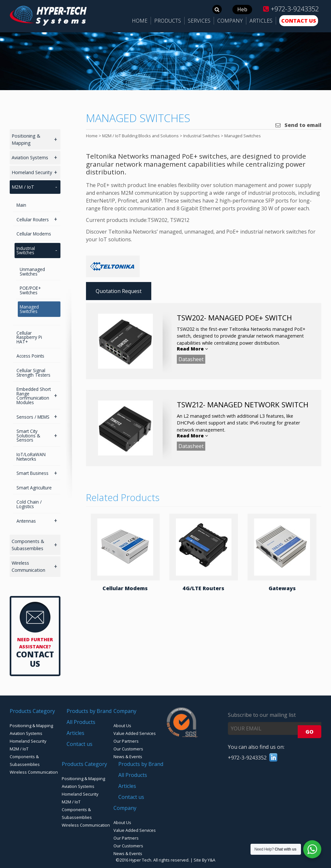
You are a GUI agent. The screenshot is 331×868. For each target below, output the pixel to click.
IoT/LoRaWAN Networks (31, 457)
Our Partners (126, 741)
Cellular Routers (33, 220)
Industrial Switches (26, 251)
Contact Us (35, 659)
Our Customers (128, 749)
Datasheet (191, 359)
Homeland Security (32, 172)
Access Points (30, 356)
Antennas (26, 521)
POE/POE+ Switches (30, 290)
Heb (242, 9)
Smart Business (32, 473)
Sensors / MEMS (33, 417)
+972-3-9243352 (291, 9)
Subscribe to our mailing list (262, 715)
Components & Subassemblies (28, 545)
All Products (81, 722)
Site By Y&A (204, 860)
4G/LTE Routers (203, 588)
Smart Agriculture (34, 488)
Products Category (32, 711)
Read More (192, 349)
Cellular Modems (125, 588)
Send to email (298, 125)
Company (125, 711)
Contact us (80, 744)
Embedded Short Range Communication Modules (34, 396)
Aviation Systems (30, 157)
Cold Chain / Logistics (29, 504)
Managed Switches (29, 309)
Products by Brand (89, 711)
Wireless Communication (28, 566)
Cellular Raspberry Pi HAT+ (29, 337)
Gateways (282, 588)
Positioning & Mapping (26, 139)
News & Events (128, 757)
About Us (122, 726)
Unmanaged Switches (32, 272)
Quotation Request (119, 291)
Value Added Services (135, 733)
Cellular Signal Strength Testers (33, 373)
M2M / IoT (23, 187)
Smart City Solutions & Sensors (28, 435)
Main (21, 205)
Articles (75, 733)
